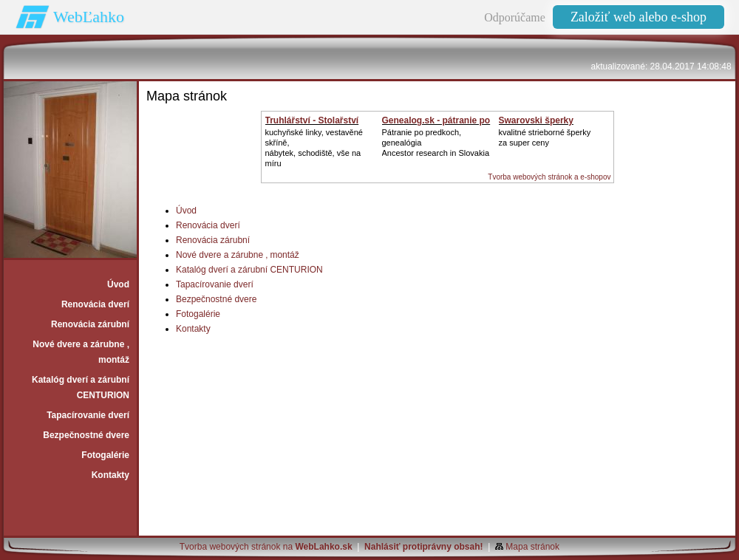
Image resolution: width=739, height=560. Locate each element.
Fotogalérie (198, 314)
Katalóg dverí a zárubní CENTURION (249, 270)
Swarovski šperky (536, 120)
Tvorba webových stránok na (266, 547)
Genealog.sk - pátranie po (436, 120)
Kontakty (193, 329)
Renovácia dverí (208, 225)
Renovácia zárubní (213, 240)
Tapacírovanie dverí (215, 284)
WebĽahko (89, 17)
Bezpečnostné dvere (216, 299)
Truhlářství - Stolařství (312, 120)
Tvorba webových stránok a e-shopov (549, 177)
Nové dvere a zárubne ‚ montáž (238, 255)
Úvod (186, 211)
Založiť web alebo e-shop (638, 17)
